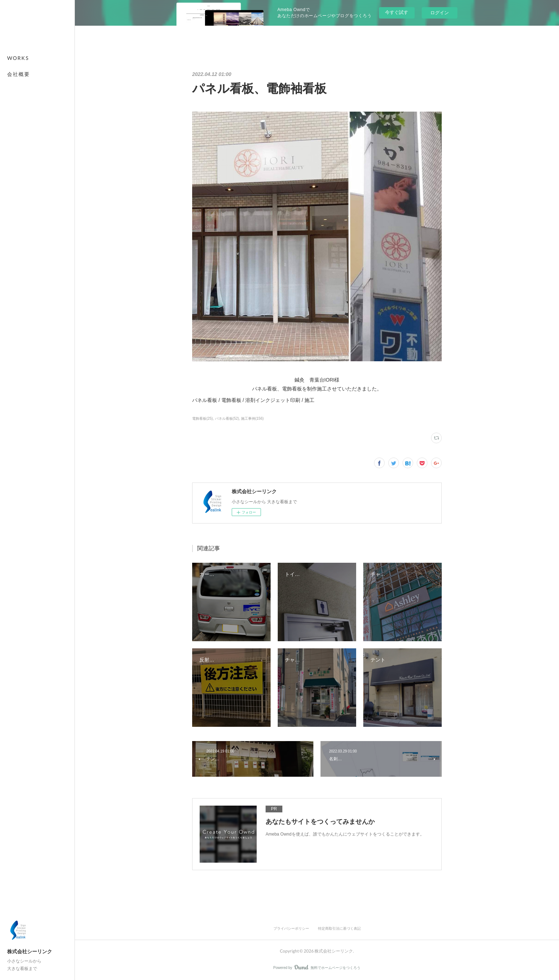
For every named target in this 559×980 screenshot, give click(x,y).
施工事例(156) (252, 418)
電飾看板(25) (202, 418)
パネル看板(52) (227, 418)
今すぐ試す (397, 12)
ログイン (440, 13)
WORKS (18, 58)
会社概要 (19, 74)
